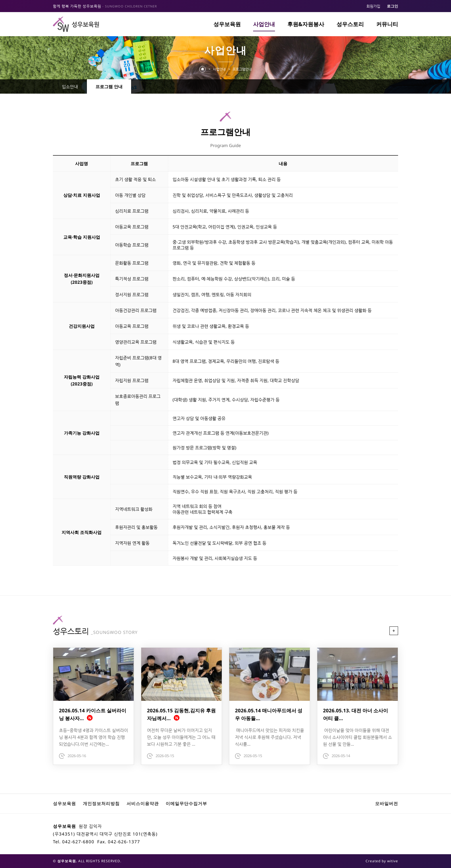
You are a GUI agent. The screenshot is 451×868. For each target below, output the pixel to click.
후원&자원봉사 (306, 24)
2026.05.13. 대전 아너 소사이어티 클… (356, 714)
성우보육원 (227, 24)
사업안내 (264, 24)
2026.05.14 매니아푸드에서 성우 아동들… (269, 714)
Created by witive (382, 861)
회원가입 (373, 6)
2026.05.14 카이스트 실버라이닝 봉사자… (93, 714)
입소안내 (70, 86)
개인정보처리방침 (101, 803)
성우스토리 (350, 24)
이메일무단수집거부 (186, 803)
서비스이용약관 (143, 803)
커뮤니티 (387, 24)
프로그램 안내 (109, 86)
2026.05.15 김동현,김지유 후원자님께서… (181, 714)
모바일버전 (387, 803)
